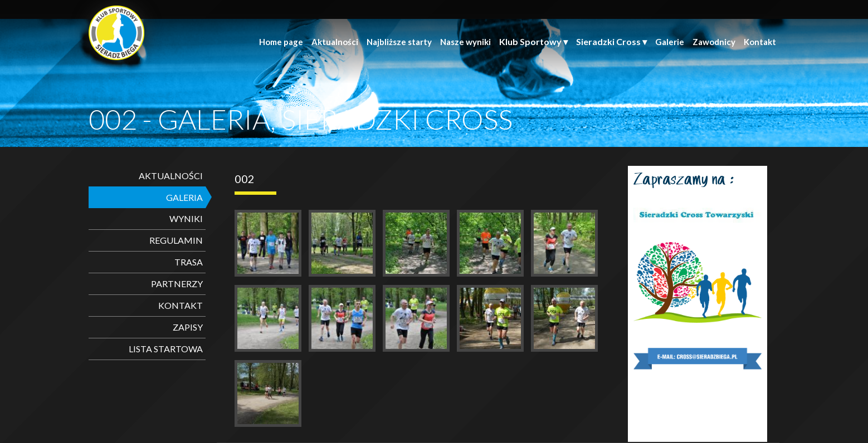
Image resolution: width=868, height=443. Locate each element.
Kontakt (760, 42)
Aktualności (335, 42)
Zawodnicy (714, 42)
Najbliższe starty (399, 42)
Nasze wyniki (465, 42)
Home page (281, 42)
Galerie (670, 42)
